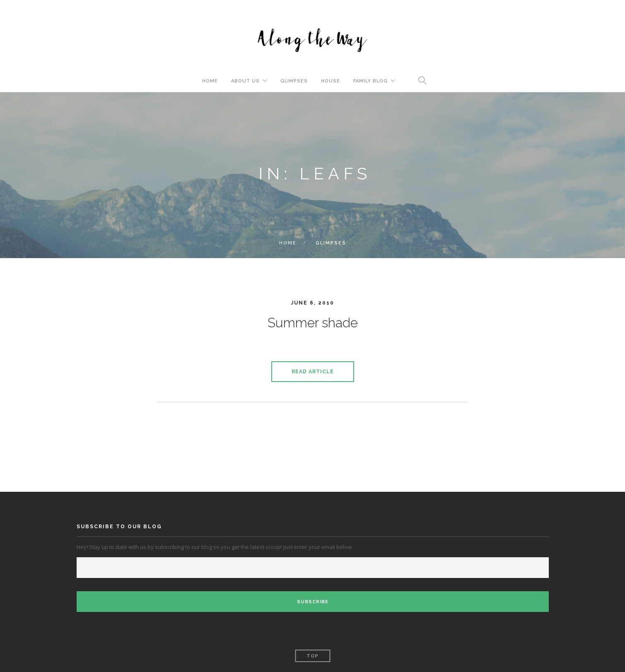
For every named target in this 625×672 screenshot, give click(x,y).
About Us (245, 81)
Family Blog (370, 81)
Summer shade (313, 323)
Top (312, 656)
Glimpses (294, 81)
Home (210, 81)
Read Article (313, 372)
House (331, 81)
